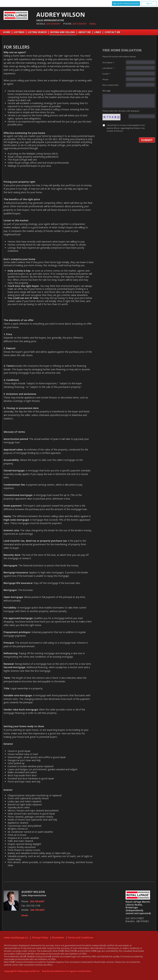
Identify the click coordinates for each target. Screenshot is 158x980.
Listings (19, 32)
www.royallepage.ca (16, 938)
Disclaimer (58, 938)
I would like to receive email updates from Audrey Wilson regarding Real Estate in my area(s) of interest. (126, 128)
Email (93, 24)
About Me (85, 32)
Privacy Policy (40, 938)
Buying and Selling (63, 32)
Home (7, 32)
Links (98, 32)
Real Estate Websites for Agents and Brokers (67, 971)
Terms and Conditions (81, 938)
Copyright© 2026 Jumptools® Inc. (22, 971)
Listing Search (37, 32)
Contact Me (112, 32)
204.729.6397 (53, 24)
